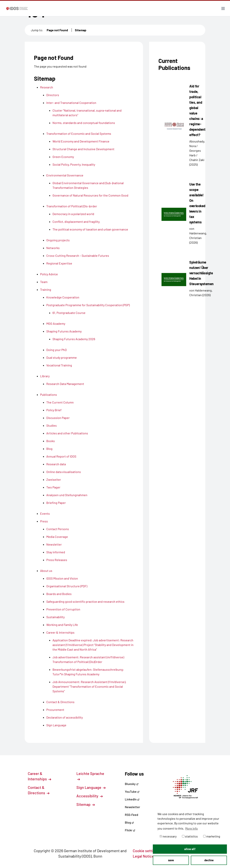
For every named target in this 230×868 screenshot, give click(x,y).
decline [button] (209, 860)
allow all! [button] (190, 849)
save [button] (171, 860)
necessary (168, 836)
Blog (129, 822)
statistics (190, 836)
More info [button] (192, 828)
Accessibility (90, 796)
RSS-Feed (131, 815)
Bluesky (132, 784)
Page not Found (57, 30)
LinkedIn (132, 799)
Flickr (130, 830)
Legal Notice (145, 856)
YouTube (132, 791)
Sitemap (81, 30)
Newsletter (132, 807)
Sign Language (91, 787)
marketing (212, 836)
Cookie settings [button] (148, 851)
